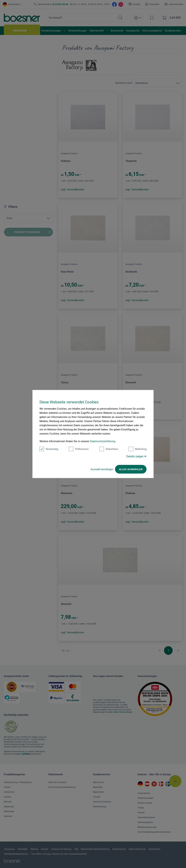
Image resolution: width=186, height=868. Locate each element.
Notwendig (49, 449)
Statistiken (109, 449)
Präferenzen (79, 449)
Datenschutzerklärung (103, 441)
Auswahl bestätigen (102, 469)
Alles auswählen (131, 469)
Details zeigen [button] (136, 456)
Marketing (138, 449)
